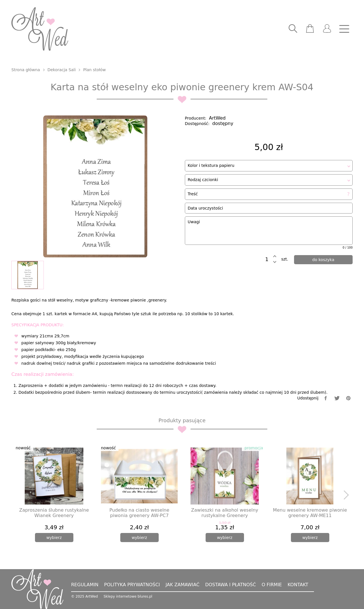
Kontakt (298, 585)
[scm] (310, 29)
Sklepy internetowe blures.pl (128, 596)
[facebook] (326, 398)
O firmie (272, 585)
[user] (327, 29)
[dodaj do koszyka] (323, 260)
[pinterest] (348, 398)
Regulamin (85, 585)
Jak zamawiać (182, 585)
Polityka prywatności (132, 585)
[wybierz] (54, 538)
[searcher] (293, 29)
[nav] (344, 29)
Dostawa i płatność (230, 585)
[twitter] (337, 398)
